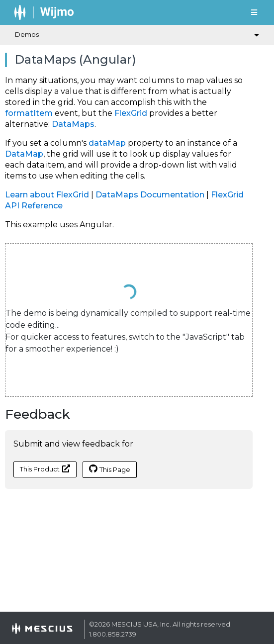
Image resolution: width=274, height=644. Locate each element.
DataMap (24, 154)
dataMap (107, 143)
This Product (45, 469)
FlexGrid (131, 113)
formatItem (29, 113)
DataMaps (73, 124)
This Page (110, 469)
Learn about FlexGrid (47, 195)
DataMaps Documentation (150, 195)
